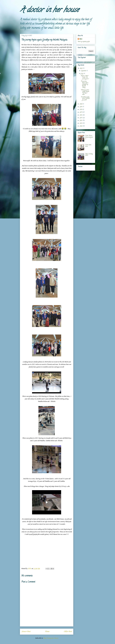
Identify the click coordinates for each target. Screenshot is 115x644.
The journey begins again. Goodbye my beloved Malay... (85, 84)
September (84, 71)
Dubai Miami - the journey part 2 (89, 137)
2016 (81, 115)
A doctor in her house (49, 10)
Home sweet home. (88, 146)
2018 (81, 110)
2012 (81, 126)
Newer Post (26, 632)
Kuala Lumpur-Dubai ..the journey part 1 (85, 77)
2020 (81, 104)
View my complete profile (84, 42)
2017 (81, 112)
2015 (81, 118)
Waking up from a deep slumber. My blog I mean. (85, 92)
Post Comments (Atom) (51, 638)
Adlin (81, 39)
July (82, 74)
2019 (81, 107)
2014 (81, 121)
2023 (81, 68)
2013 (81, 123)
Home (47, 632)
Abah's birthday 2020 (89, 155)
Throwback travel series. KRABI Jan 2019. (85, 99)
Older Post (68, 632)
